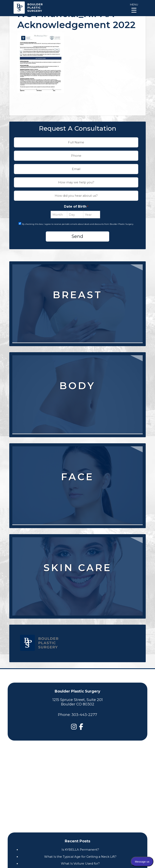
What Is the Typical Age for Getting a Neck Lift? (80, 857)
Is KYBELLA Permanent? (80, 850)
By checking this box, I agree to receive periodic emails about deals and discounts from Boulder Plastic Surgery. (78, 224)
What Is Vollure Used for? (80, 863)
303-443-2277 (84, 715)
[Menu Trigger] (134, 8)
